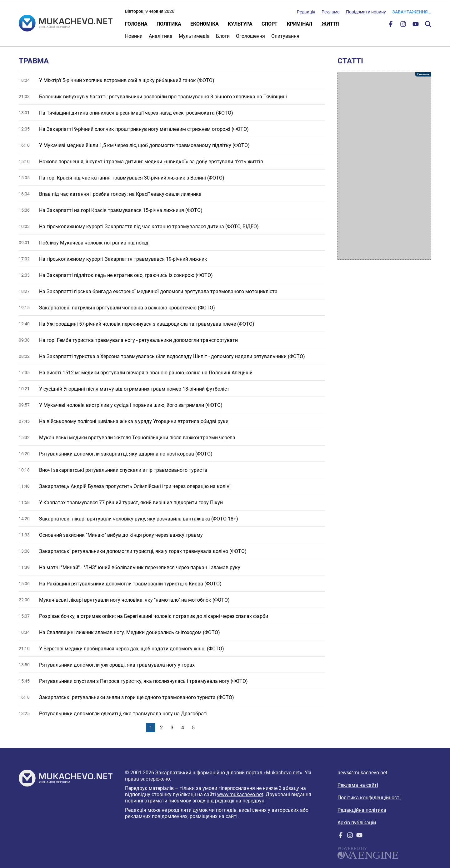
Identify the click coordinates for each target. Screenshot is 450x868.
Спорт (270, 24)
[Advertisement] (384, 166)
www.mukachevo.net (240, 794)
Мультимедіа (194, 36)
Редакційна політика (362, 810)
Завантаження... (412, 12)
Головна (136, 24)
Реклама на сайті (358, 785)
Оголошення (250, 36)
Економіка (204, 24)
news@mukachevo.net (362, 773)
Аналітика (161, 36)
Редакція (306, 12)
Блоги (223, 36)
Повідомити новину (366, 12)
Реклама (331, 12)
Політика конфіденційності (369, 798)
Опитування (285, 36)
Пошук (428, 24)
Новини (134, 36)
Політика (169, 24)
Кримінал (300, 24)
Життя (330, 24)
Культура (240, 24)
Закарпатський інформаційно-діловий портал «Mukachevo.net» (229, 773)
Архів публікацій (357, 823)
